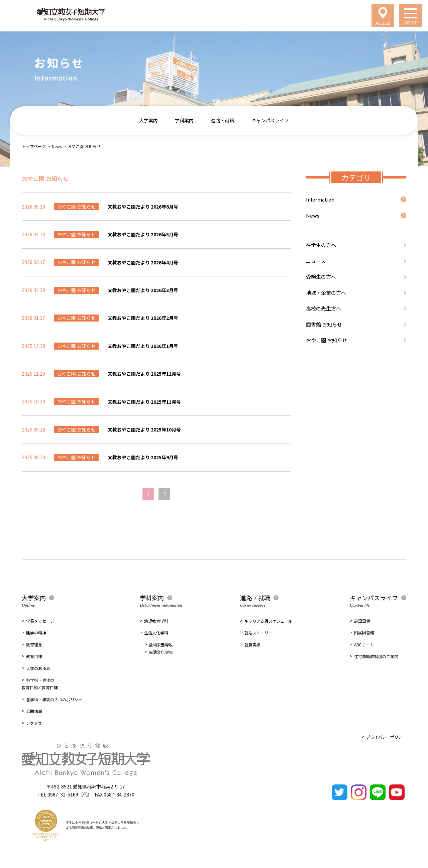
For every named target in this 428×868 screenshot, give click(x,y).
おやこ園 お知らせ (327, 340)
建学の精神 (36, 633)
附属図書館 (364, 633)
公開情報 (34, 711)
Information (320, 199)
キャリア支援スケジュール (268, 621)
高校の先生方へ (324, 308)
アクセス (34, 723)
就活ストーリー (258, 633)
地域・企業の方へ (326, 293)
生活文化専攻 (161, 652)
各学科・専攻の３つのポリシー (54, 699)
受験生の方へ (321, 277)
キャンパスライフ (270, 120)
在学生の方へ (321, 245)
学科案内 (184, 120)
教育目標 (34, 656)
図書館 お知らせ (324, 324)
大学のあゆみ (38, 668)
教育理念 (34, 645)
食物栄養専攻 (161, 645)
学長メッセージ (40, 621)
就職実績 (252, 645)
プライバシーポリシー (386, 737)
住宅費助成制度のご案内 (376, 656)
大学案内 (148, 120)
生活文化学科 (156, 633)
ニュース (316, 261)
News (57, 146)
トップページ (34, 146)
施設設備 (362, 621)
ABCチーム (364, 645)
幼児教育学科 (156, 621)
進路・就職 (223, 120)
